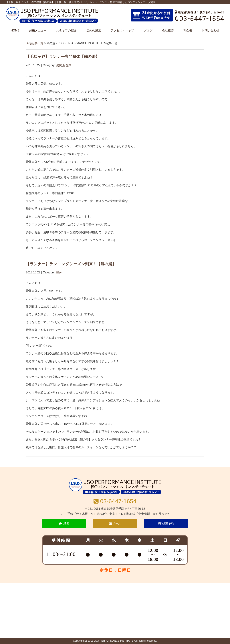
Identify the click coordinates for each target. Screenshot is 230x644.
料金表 (188, 30)
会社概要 (168, 30)
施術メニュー (38, 30)
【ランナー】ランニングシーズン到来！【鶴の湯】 (71, 264)
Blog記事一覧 (35, 43)
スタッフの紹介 (66, 30)
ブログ (148, 30)
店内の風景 (94, 30)
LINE (64, 523)
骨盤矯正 (69, 65)
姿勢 (59, 65)
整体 (59, 272)
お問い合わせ (211, 30)
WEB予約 (166, 523)
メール (115, 523)
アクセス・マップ (122, 30)
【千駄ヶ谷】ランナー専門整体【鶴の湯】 (63, 56)
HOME (15, 30)
